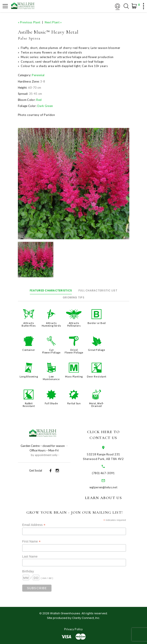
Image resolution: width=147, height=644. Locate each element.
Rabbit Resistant (29, 405)
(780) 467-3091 (108, 473)
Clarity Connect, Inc (86, 618)
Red (39, 100)
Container (29, 350)
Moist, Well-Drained (97, 405)
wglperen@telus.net (108, 487)
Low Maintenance (51, 378)
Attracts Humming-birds (51, 324)
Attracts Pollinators (74, 324)
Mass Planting (74, 376)
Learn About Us (108, 498)
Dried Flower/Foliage (74, 351)
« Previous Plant (29, 22)
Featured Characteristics (51, 290)
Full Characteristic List (98, 290)
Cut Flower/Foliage (51, 351)
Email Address (40, 525)
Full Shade (51, 403)
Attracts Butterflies (29, 324)
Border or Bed (97, 323)
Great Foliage (97, 350)
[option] (74, 184)
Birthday (35, 571)
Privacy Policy (74, 629)
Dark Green (45, 106)
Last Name (37, 556)
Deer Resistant (97, 376)
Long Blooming (29, 376)
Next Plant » (53, 22)
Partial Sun (74, 403)
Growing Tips (73, 297)
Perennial (38, 75)
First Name (38, 542)
